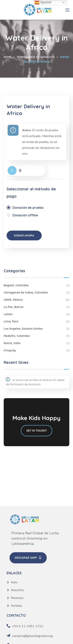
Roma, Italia (37, 343)
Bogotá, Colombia (37, 285)
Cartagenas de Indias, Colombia (37, 293)
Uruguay (37, 350)
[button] (28, 558)
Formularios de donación (36, 57)
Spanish (43, 3)
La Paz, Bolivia (37, 307)
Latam (37, 314)
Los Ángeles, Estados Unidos (37, 329)
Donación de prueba (28, 208)
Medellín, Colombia (37, 336)
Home (8, 57)
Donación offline (25, 215)
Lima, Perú (37, 322)
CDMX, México (37, 300)
